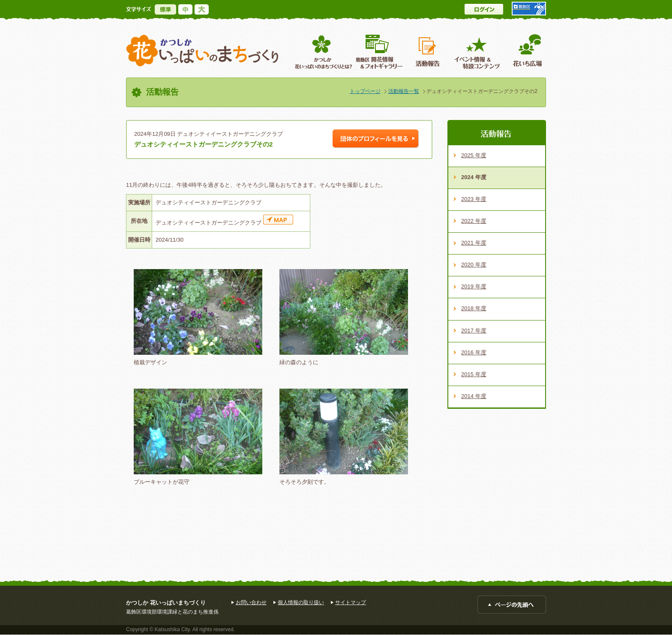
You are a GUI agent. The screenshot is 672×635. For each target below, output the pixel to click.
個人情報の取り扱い (301, 602)
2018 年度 (474, 308)
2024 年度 (474, 177)
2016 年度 (474, 352)
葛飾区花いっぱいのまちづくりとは (322, 52)
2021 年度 (474, 243)
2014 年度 (474, 396)
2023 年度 (474, 199)
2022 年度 (474, 221)
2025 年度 (474, 155)
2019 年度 (474, 286)
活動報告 (429, 52)
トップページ (365, 91)
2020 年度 (474, 265)
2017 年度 (474, 331)
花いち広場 (524, 52)
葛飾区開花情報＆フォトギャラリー (379, 52)
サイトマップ (351, 602)
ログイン (484, 9)
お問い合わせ (251, 602)
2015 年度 (474, 374)
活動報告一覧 (404, 91)
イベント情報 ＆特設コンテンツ (478, 52)
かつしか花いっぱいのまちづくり (202, 51)
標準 (165, 9)
